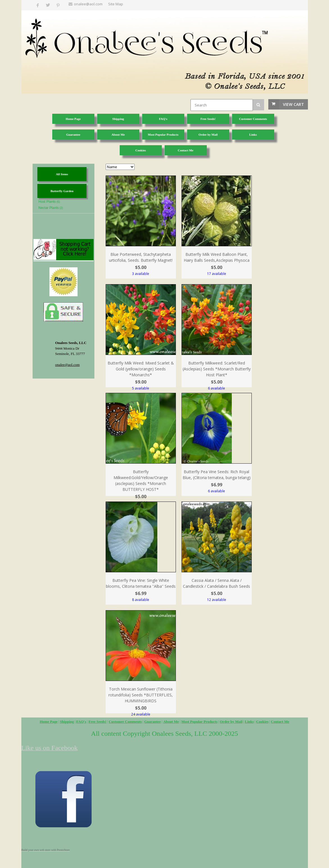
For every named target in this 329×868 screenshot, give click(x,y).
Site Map (116, 4)
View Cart (293, 104)
